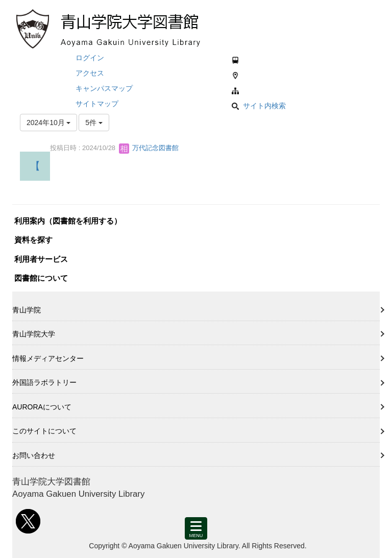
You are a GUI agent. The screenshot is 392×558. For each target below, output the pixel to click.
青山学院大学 (34, 334)
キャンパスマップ (104, 88)
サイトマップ (97, 104)
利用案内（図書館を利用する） (68, 221)
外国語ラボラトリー (44, 382)
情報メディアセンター (48, 358)
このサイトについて (44, 431)
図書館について (41, 278)
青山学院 (27, 310)
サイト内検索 (259, 106)
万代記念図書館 (149, 148)
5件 (94, 123)
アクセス (90, 73)
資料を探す (33, 240)
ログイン (90, 58)
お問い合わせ (34, 455)
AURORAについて (42, 407)
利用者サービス (41, 259)
